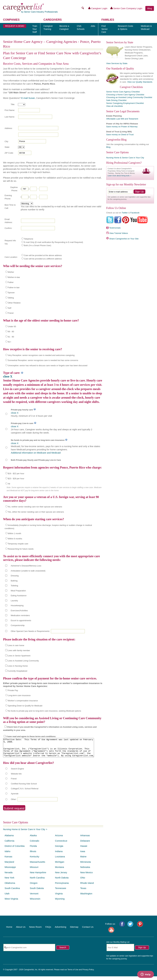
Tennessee (61, 892)
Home (9, 931)
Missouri (34, 871)
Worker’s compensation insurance (23, 701)
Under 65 (12, 326)
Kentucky (34, 860)
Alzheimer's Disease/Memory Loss (26, 566)
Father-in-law (14, 287)
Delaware (85, 844)
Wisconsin (35, 902)
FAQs (48, 931)
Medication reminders (20, 615)
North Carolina (37, 881)
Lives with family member (19, 650)
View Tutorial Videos (119, 233)
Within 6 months (15, 539)
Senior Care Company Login (126, 8)
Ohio (83, 881)
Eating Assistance (19, 596)
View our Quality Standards (140, 82)
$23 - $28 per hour (16, 479)
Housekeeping (17, 605)
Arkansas (85, 839)
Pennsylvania (62, 887)
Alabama (9, 839)
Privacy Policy (88, 973)
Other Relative (14, 303)
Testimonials (115, 228)
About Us (21, 931)
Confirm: (8, 228)
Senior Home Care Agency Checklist (123, 92)
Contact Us (88, 931)
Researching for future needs (21, 549)
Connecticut (61, 844)
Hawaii (84, 850)
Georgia (59, 850)
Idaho (8, 855)
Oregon (34, 887)
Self (10, 308)
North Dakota (62, 881)
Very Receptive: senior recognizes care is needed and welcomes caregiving (41, 355)
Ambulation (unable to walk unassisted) (28, 571)
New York (9, 881)
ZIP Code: (9, 153)
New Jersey (61, 876)
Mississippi (10, 871)
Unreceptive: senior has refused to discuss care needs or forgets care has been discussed (48, 365)
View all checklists (115, 106)
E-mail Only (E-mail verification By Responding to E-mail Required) (53, 242)
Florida (33, 850)
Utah (7, 897)
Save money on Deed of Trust (120, 135)
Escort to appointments (21, 620)
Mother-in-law (14, 277)
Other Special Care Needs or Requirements (30, 631)
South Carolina (12, 892)
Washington (86, 897)
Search (63, 951)
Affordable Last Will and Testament (122, 119)
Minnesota (85, 866)
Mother (11, 272)
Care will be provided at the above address (43, 255)
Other (13, 803)
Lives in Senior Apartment (19, 656)
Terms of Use (73, 973)
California (9, 844)
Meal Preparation (18, 591)
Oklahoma (10, 887)
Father (11, 282)
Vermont (34, 897)
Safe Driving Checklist (116, 100)
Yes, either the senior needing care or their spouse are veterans (36, 512)
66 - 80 (11, 332)
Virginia (59, 897)
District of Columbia (15, 850)
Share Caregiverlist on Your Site (124, 239)
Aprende (15, 797)
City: (7, 141)
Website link (16, 777)
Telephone (29, 239)
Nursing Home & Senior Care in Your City (24, 833)
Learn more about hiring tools (119, 176)
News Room (35, 931)
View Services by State (117, 63)
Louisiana (60, 860)
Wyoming (60, 902)
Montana (59, 871)
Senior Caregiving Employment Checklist (125, 103)
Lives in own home (16, 645)
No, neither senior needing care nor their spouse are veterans (35, 507)
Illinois (33, 855)
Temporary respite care (18, 544)
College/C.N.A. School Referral (25, 792)
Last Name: (10, 117)
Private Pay (13, 690)
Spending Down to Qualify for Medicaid (25, 706)
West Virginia (11, 902)
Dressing (15, 576)
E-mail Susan (28, 98)
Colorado (34, 844)
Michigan (60, 866)
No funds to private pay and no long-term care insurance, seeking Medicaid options (44, 711)
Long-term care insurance (19, 695)
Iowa (83, 855)
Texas (83, 892)
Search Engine (17, 772)
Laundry (14, 601)
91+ (10, 342)
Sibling (11, 298)
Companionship (18, 625)
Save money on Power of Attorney (122, 127)
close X (8, 376)
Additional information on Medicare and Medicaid (36, 453)
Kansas (8, 860)
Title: (13, 104)
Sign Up (142, 951)
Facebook (135, 213)
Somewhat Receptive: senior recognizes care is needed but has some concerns (43, 360)
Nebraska (85, 871)
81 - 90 (11, 337)
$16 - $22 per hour (16, 473)
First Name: (10, 110)
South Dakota (37, 892)
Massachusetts (37, 866)
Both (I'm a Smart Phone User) (37, 245)
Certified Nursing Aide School (24, 787)
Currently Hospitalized (17, 671)
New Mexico (86, 876)
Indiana (59, 855)
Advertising (61, 931)
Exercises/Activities (19, 611)
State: (7, 147)
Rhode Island (87, 887)
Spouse (11, 293)
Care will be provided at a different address (43, 259)
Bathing (14, 581)
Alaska (33, 839)
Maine (83, 860)
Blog (150, 8)
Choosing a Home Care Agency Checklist (125, 95)
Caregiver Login (98, 8)
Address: (9, 128)
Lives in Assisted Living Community (23, 661)
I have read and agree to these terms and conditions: (31, 736)
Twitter (125, 213)
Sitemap (74, 931)
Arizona (59, 839)
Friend (11, 313)
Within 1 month (14, 533)
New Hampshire (38, 876)
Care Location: (11, 257)
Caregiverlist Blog (116, 140)
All (9, 484)
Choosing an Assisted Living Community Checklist (129, 97)
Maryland (9, 866)
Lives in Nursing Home (18, 666)
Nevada (9, 876)
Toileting (14, 586)
